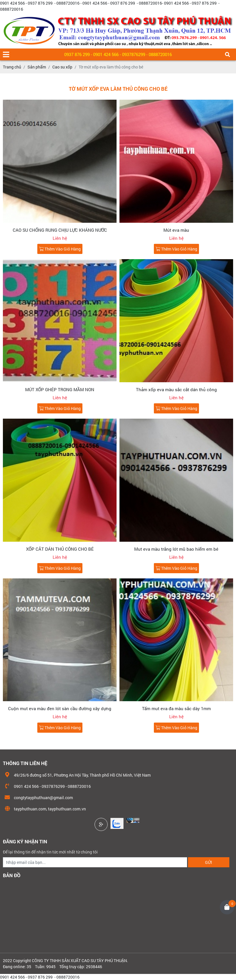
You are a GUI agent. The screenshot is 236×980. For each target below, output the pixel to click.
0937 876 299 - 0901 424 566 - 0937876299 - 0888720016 (118, 54)
